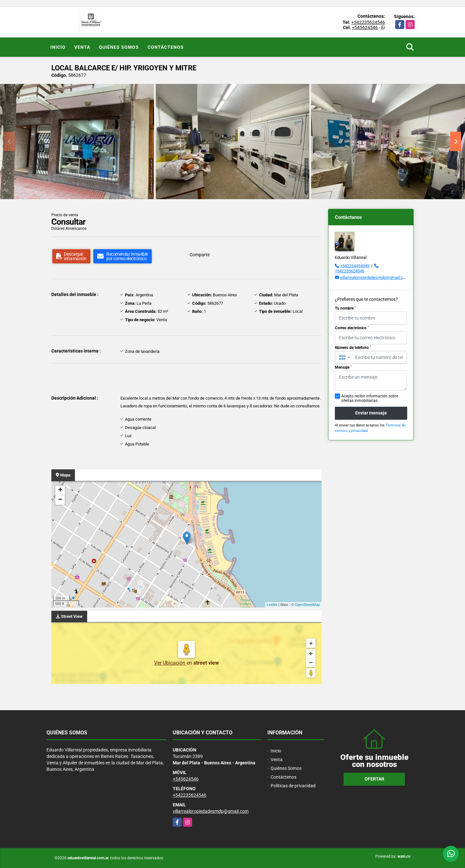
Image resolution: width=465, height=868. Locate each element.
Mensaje (343, 367)
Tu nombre (345, 308)
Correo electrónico (352, 328)
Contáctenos (166, 47)
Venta (82, 47)
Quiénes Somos (119, 47)
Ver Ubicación (170, 663)
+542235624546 (368, 22)
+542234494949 (355, 266)
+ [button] (60, 490)
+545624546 (365, 27)
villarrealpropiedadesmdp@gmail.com (374, 277)
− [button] (60, 500)
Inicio (58, 47)
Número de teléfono (353, 348)
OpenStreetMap (307, 605)
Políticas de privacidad (293, 786)
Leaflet (272, 605)
